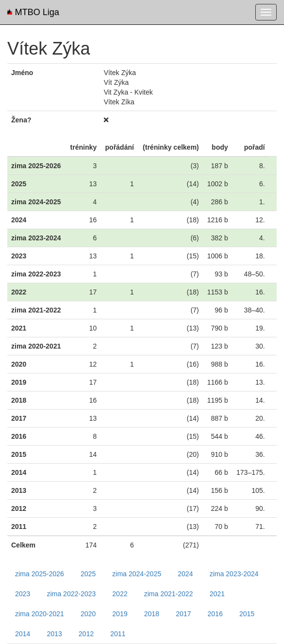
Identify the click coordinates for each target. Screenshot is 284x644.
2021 (217, 594)
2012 (86, 634)
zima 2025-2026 (39, 574)
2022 (120, 594)
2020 (88, 614)
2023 (23, 594)
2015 (247, 614)
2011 (118, 634)
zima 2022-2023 (71, 594)
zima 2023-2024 (234, 574)
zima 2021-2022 (169, 594)
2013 (54, 634)
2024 (185, 574)
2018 (152, 614)
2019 (120, 614)
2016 (215, 614)
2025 (88, 574)
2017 (183, 614)
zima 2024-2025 (137, 574)
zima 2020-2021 (39, 614)
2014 (23, 634)
